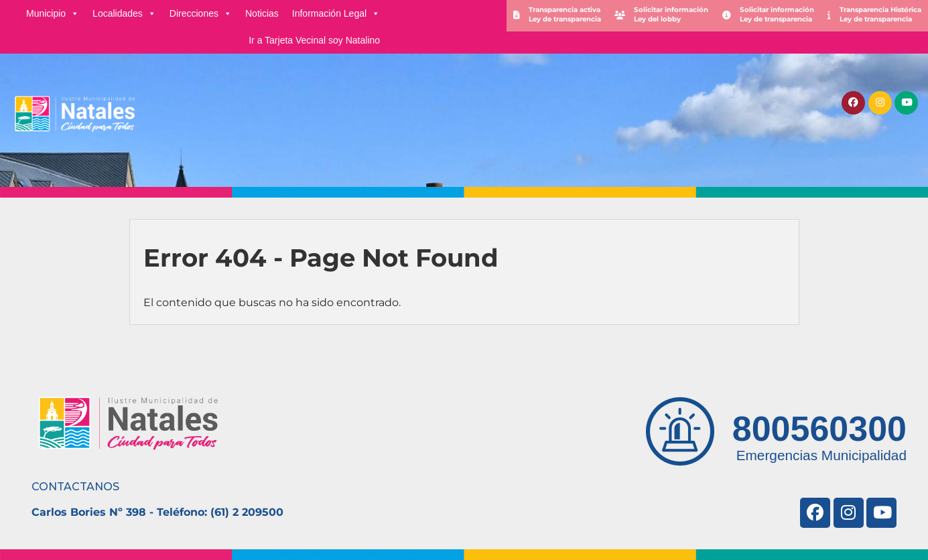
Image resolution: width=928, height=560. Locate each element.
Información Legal (336, 13)
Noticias (262, 13)
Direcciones (201, 13)
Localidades (124, 13)
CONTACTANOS (75, 487)
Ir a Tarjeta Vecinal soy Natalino (314, 40)
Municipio (53, 13)
